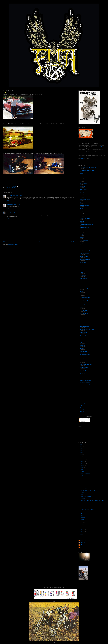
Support (82, 520)
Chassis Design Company (85, 199)
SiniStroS (82, 237)
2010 (81, 456)
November (83, 460)
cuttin (82, 481)
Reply (8, 201)
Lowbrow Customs (84, 400)
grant (80, 546)
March (83, 528)
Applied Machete (84, 342)
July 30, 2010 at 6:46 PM (15, 204)
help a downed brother (85, 473)
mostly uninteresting (84, 326)
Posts (81, 419)
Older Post (72, 241)
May (82, 524)
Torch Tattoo (83, 408)
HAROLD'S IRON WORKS (86, 320)
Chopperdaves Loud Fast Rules (87, 225)
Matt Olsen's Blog (84, 288)
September (83, 464)
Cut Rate (82, 361)
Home (39, 241)
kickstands (83, 518)
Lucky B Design (83, 234)
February (83, 530)
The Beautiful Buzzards (85, 377)
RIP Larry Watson (84, 489)
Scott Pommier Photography (86, 402)
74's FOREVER (83, 352)
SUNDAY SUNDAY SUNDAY (87, 506)
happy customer (84, 475)
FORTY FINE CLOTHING (84, 541)
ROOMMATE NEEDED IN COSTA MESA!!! (90, 487)
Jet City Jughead (82, 543)
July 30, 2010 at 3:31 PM (17, 196)
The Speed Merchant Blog (86, 380)
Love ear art (83, 231)
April (82, 526)
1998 (4, 92)
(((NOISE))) (83, 304)
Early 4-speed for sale (85, 493)
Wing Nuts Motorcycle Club (86, 364)
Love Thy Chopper (84, 240)
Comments (82, 421)
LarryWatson (83, 410)
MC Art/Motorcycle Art (85, 215)
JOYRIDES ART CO (85, 228)
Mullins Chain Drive (84, 256)
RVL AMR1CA (83, 348)
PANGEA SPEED (84, 190)
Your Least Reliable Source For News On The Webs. (91, 386)
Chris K (8, 204)
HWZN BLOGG (84, 180)
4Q (81, 390)
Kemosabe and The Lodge (86, 323)
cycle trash (82, 406)
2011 (81, 454)
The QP (80, 544)
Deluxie (82, 291)
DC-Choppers (83, 358)
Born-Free (82, 202)
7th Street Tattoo (84, 398)
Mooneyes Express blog (85, 384)
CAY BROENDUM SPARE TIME (87, 171)
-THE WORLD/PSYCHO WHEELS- (88, 167)
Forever (82, 471)
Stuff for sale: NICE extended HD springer (89, 510)
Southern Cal (83, 508)
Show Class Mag (84, 279)
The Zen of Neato (84, 263)
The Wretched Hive (84, 368)
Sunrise (82, 307)
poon (80, 548)
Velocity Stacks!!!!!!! (85, 504)
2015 (81, 446)
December (83, 458)
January (83, 532)
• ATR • (82, 272)
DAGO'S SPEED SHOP (85, 355)
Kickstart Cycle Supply (85, 259)
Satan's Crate (83, 396)
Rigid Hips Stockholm (85, 253)
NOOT (82, 177)
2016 (81, 444)
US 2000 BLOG (83, 183)
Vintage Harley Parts (84, 317)
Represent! (83, 499)
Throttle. (82, 388)
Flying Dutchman (84, 412)
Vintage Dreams (83, 247)
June (82, 522)
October (83, 462)
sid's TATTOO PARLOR (85, 382)
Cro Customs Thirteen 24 (85, 269)
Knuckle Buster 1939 (84, 205)
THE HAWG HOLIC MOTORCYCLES (89, 394)
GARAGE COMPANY (85, 310)
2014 (81, 448)
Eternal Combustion (84, 336)
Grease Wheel (84, 483)
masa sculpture (83, 282)
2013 (81, 450)
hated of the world (84, 301)
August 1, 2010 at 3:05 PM (18, 212)
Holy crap (83, 514)
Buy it (82, 495)
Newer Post (5, 241)
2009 (81, 534)
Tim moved (83, 477)
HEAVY (82, 244)
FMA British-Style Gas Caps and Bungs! (89, 491)
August (83, 466)
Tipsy (82, 516)
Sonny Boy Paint (84, 333)
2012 (81, 452)
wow (82, 512)
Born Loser (82, 209)
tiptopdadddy (9, 196)
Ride (82, 485)
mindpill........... (83, 339)
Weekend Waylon (84, 479)
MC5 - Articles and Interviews (86, 404)
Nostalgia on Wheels (84, 196)
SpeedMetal (83, 345)
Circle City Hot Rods (84, 371)
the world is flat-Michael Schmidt (87, 329)
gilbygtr (82, 266)
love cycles (82, 221)
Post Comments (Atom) (13, 244)
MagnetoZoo (83, 186)
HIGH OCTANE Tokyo (85, 298)
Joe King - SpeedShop (85, 212)
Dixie (81, 294)
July (82, 468)
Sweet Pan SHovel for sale (86, 497)
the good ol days (11, 187)
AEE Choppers (10, 212)
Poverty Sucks (83, 392)
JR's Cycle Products (84, 313)
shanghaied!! (83, 374)
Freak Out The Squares (85, 218)
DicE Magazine (83, 275)
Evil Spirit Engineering (85, 250)
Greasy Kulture (83, 193)
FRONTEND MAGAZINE (86, 285)
